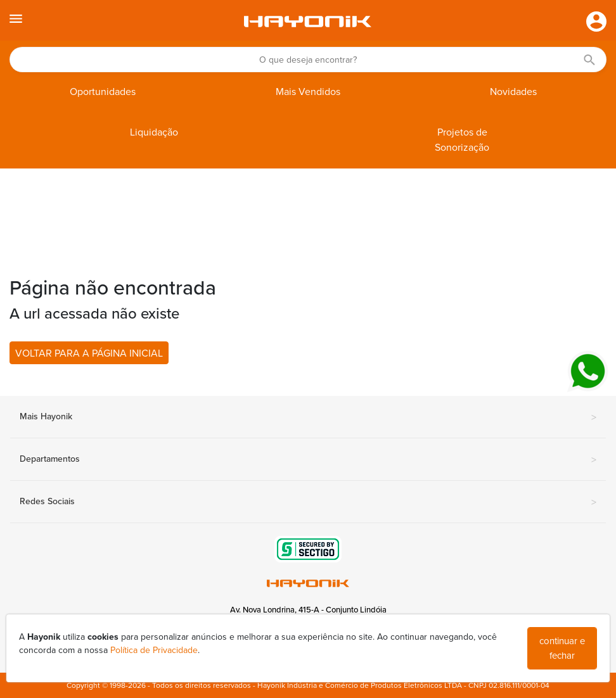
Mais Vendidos (308, 92)
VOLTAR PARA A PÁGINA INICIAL (89, 353)
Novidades (513, 92)
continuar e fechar (562, 648)
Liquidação (154, 132)
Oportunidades (103, 92)
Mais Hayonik (308, 417)
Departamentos (308, 460)
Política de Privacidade (154, 650)
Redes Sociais (308, 502)
